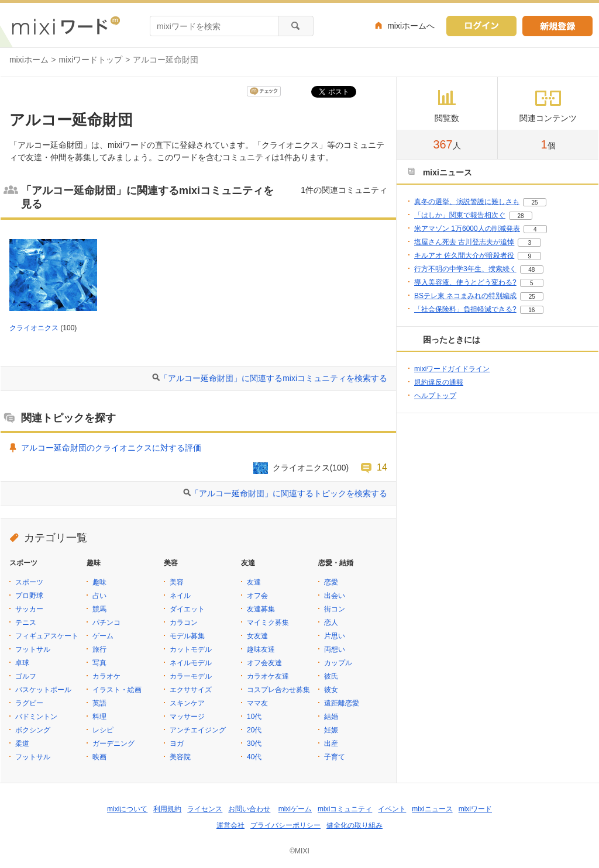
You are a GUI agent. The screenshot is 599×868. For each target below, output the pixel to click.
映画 (99, 757)
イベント (392, 809)
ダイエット (187, 609)
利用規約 (167, 809)
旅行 (99, 649)
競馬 (99, 609)
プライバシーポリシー (285, 825)
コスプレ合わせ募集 (278, 690)
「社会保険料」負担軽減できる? (465, 309)
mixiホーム (29, 60)
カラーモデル (191, 676)
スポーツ (29, 582)
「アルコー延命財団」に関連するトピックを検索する (289, 493)
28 (520, 216)
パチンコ (106, 623)
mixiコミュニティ (345, 809)
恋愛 (331, 582)
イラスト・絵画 (117, 690)
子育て (335, 757)
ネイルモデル (191, 663)
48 (531, 270)
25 (534, 203)
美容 (177, 582)
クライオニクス (34, 328)
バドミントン (36, 717)
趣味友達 (261, 649)
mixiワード (475, 809)
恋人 (331, 623)
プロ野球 (29, 596)
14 (382, 467)
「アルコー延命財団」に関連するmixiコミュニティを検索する (273, 378)
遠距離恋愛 (342, 703)
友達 (254, 582)
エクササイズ (191, 690)
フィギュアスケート (47, 636)
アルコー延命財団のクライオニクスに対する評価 (111, 448)
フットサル (33, 649)
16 (531, 310)
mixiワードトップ (91, 60)
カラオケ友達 (268, 676)
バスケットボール (43, 690)
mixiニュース (432, 809)
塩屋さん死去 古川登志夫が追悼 (464, 242)
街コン (335, 609)
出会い (335, 596)
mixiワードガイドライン (452, 369)
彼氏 (331, 676)
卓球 (22, 663)
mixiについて (127, 809)
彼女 (331, 690)
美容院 (180, 757)
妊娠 (331, 730)
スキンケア (187, 703)
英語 (99, 703)
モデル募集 (187, 636)
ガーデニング (113, 743)
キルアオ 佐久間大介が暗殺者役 (464, 255)
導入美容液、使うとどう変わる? (465, 282)
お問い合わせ (249, 809)
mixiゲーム (295, 809)
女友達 (257, 636)
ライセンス (205, 809)
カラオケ (106, 676)
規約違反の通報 (439, 382)
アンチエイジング (198, 730)
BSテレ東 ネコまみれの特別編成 (465, 296)
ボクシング (33, 730)
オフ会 (257, 596)
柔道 (22, 743)
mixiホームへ (411, 26)
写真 (99, 663)
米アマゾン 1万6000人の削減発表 (467, 229)
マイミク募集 (268, 623)
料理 (99, 717)
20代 (254, 730)
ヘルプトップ (435, 396)
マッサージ (187, 717)
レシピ (103, 730)
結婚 (331, 717)
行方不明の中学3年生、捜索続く (465, 269)
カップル (338, 663)
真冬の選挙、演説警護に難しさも (467, 202)
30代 (254, 743)
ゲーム (103, 636)
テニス (26, 623)
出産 (331, 743)
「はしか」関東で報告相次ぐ (460, 215)
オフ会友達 (264, 663)
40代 (254, 757)
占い (99, 596)
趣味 (99, 582)
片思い (335, 636)
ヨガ (177, 743)
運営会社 (230, 825)
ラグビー (29, 703)
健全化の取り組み (354, 825)
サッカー (29, 609)
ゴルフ (26, 676)
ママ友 (257, 703)
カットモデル (191, 649)
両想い (335, 649)
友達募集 (261, 609)
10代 (254, 717)
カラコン (184, 623)
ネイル (180, 596)
